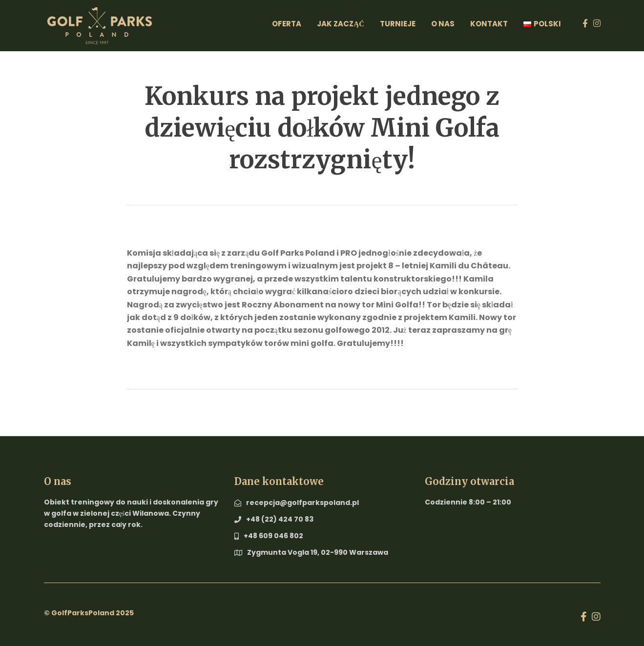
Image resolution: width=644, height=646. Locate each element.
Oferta (287, 24)
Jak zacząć (341, 24)
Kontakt (489, 24)
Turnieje (398, 24)
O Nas (443, 24)
